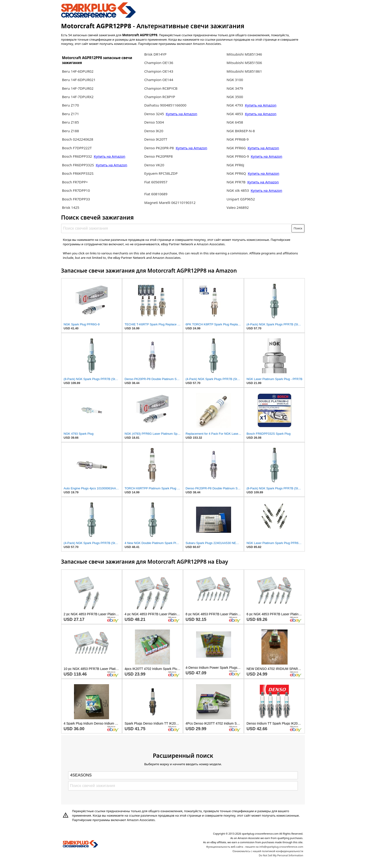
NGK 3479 (235, 88)
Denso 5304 (154, 122)
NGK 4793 (235, 105)
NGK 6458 (235, 122)
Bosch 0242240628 (77, 139)
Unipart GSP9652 (241, 199)
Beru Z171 (70, 114)
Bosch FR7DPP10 (76, 190)
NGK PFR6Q (236, 173)
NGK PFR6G (236, 148)
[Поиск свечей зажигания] (177, 228)
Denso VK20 (154, 165)
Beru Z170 (70, 105)
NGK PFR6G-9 (238, 156)
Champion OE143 (159, 71)
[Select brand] (183, 775)
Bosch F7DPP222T (77, 148)
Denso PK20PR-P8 (159, 148)
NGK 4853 (235, 114)
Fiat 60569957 (156, 182)
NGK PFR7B (236, 182)
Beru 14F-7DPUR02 (78, 88)
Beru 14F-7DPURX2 (78, 97)
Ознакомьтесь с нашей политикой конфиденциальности (268, 851)
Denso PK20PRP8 (158, 156)
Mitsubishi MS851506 (244, 63)
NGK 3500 (235, 97)
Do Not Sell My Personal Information (281, 855)
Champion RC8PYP (160, 97)
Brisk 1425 (70, 207)
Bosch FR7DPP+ (75, 182)
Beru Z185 (70, 122)
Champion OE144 (159, 80)
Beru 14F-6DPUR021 (79, 80)
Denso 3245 (155, 114)
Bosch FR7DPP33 (76, 199)
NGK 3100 (235, 80)
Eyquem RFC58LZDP (161, 173)
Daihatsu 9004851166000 (165, 105)
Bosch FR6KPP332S (78, 173)
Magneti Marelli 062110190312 (170, 203)
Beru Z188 (70, 131)
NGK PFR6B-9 (238, 139)
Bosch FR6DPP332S (78, 165)
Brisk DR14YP (155, 54)
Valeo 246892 (238, 207)
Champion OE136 (159, 63)
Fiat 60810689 (156, 194)
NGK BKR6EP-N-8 (241, 131)
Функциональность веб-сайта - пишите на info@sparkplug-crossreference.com (255, 847)
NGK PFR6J (235, 165)
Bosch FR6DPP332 (77, 156)
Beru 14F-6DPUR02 (78, 71)
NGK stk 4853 (238, 190)
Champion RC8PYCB (161, 88)
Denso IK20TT (156, 139)
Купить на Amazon (110, 156)
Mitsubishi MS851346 (244, 54)
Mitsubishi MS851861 (244, 71)
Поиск (298, 228)
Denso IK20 (154, 131)
